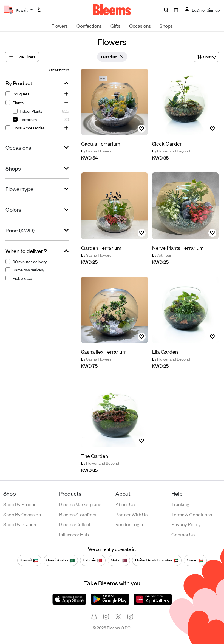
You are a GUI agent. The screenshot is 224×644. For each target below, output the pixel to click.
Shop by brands (20, 524)
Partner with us (131, 514)
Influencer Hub (74, 534)
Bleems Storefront (78, 514)
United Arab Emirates (157, 560)
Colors (13, 209)
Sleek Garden (167, 143)
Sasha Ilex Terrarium (104, 351)
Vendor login (129, 524)
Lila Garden (165, 351)
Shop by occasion (22, 514)
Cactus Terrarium (101, 143)
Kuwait (29, 560)
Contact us (183, 534)
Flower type (19, 189)
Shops (166, 25)
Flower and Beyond (171, 151)
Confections (89, 25)
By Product (19, 83)
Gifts (115, 25)
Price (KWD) (20, 230)
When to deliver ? (26, 251)
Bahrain (93, 560)
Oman (195, 560)
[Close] (122, 57)
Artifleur (162, 255)
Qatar (119, 560)
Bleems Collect (75, 524)
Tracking (180, 504)
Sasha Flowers (96, 151)
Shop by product (21, 504)
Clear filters (59, 69)
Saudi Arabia (61, 560)
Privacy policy (186, 524)
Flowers (60, 25)
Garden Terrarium (101, 247)
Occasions (140, 25)
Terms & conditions (192, 514)
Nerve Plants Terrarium (178, 247)
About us (125, 504)
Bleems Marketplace (80, 504)
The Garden (95, 456)
